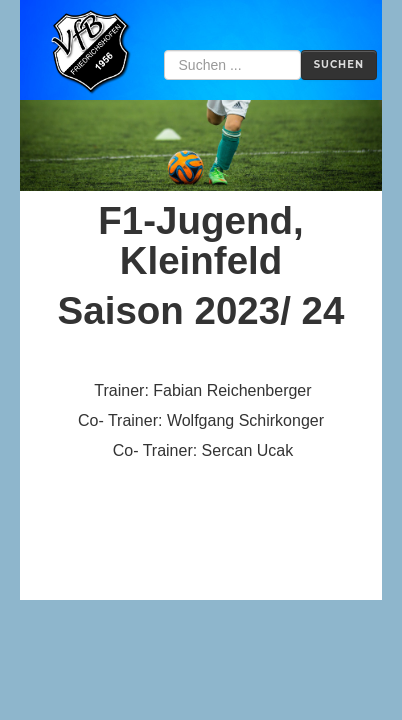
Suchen (339, 64)
